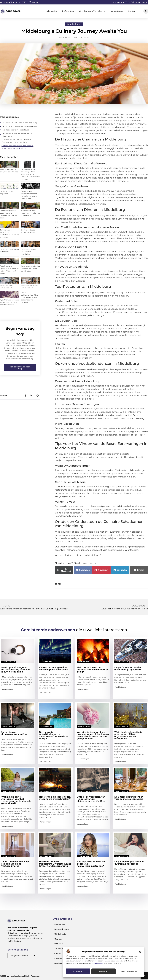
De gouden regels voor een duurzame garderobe (129, 863)
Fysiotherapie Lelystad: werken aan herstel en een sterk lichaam (9, 302)
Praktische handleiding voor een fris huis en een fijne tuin (30, 269)
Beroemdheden (62, 929)
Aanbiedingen (74, 24)
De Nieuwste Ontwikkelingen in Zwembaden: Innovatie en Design (54, 735)
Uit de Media (50, 11)
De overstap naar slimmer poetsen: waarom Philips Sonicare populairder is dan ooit (30, 174)
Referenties (68, 11)
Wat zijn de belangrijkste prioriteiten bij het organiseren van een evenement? (128, 735)
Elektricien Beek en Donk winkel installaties (29, 252)
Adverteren (117, 11)
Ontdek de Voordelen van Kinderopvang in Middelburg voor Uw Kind (91, 799)
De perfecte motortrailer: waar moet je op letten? (128, 669)
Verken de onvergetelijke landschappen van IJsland (54, 669)
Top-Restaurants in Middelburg (15, 130)
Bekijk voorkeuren (129, 971)
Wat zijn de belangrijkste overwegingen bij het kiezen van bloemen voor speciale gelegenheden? (93, 735)
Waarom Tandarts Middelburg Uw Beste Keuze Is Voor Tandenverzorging (55, 864)
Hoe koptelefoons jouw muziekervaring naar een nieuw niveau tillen (16, 670)
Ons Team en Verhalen (93, 11)
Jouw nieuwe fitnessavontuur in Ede (14, 733)
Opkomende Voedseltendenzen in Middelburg (17, 135)
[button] (140, 952)
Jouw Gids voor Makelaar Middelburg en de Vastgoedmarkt (15, 864)
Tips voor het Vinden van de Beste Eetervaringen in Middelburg (16, 141)
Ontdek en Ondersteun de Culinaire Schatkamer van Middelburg (17, 147)
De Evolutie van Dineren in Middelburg (19, 126)
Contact (132, 11)
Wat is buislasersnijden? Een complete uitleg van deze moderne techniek (30, 297)
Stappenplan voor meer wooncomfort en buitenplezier (30, 213)
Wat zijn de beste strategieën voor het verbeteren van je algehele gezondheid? (16, 800)
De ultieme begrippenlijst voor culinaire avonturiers (129, 798)
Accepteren (78, 971)
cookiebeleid (97, 963)
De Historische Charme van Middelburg (19, 123)
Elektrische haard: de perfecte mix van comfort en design (93, 670)
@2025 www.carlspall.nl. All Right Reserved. (20, 976)
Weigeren (104, 971)
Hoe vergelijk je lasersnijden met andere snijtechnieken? (55, 798)
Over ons (58, 939)
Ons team (59, 944)
